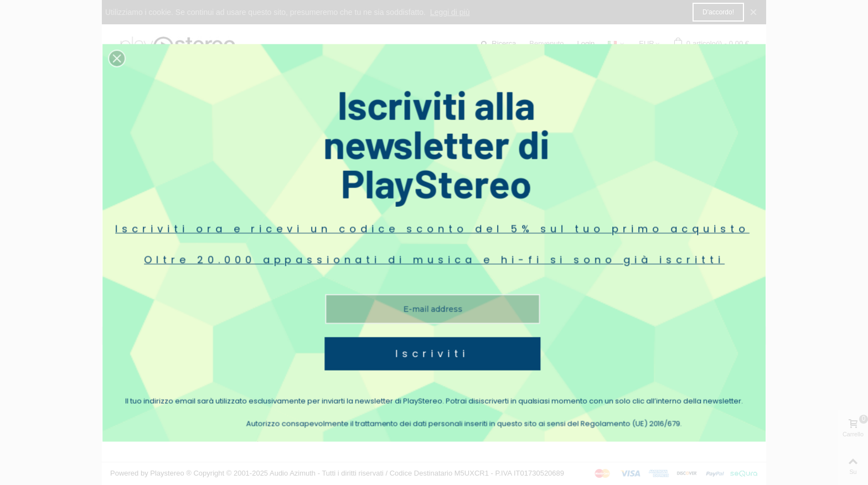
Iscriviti (433, 307)
